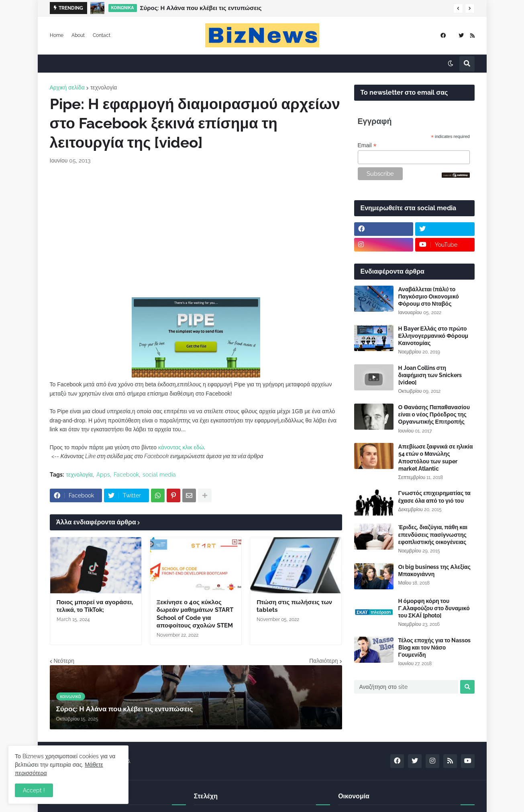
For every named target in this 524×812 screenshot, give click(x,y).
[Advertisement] (196, 231)
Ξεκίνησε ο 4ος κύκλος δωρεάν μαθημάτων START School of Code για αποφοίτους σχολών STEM (195, 614)
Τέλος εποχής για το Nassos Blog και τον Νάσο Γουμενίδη (435, 648)
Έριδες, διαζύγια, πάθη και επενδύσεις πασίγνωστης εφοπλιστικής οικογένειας (433, 534)
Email (367, 145)
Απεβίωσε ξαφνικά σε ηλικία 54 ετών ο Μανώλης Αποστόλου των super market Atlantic (436, 458)
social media (159, 475)
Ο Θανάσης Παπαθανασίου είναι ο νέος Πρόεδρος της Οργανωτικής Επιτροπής (434, 414)
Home (57, 35)
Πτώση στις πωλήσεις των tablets (294, 606)
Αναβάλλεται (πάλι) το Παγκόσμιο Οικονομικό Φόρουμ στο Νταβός (429, 296)
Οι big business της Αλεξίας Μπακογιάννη (434, 570)
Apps (103, 475)
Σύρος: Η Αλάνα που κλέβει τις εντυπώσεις (201, 8)
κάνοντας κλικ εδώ (181, 447)
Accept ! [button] (34, 790)
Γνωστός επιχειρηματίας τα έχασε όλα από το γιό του (434, 497)
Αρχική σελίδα (67, 87)
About (78, 35)
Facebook (126, 475)
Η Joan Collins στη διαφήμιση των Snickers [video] (430, 375)
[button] (458, 8)
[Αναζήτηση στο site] (406, 687)
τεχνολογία (104, 87)
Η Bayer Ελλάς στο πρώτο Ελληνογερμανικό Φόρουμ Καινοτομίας (433, 336)
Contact (102, 35)
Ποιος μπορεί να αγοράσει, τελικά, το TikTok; (95, 606)
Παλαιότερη (323, 661)
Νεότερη (64, 661)
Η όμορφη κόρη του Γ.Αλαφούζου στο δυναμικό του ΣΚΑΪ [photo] (434, 608)
